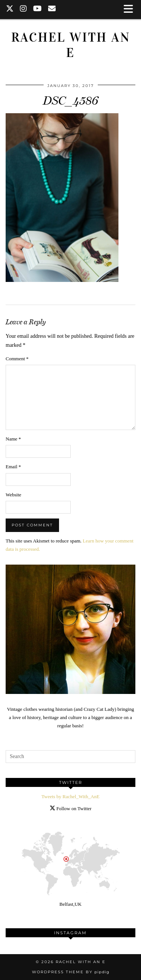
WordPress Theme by (71, 972)
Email (13, 467)
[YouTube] (38, 9)
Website (14, 495)
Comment (17, 359)
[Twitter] (10, 9)
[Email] (52, 9)
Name (13, 439)
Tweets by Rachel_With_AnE (70, 796)
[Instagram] (23, 9)
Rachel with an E (71, 45)
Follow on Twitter (71, 808)
